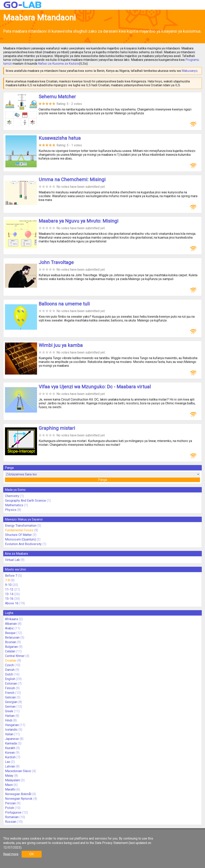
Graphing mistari (57, 428)
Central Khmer (15, 656)
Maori (9, 785)
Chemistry (12, 496)
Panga (102, 480)
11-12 (9, 589)
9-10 (8, 585)
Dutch (9, 674)
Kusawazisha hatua (60, 138)
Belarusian (12, 637)
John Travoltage (56, 262)
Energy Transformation (21, 526)
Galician (10, 697)
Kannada (11, 743)
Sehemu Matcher (57, 97)
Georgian (11, 702)
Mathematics (14, 505)
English (10, 679)
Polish (10, 808)
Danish (10, 670)
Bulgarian (11, 647)
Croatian (11, 661)
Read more (11, 854)
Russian (11, 822)
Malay (9, 776)
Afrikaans (12, 619)
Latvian (10, 766)
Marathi (10, 789)
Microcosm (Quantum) (20, 539)
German (10, 707)
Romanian (12, 817)
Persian (10, 803)
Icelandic (11, 730)
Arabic (9, 628)
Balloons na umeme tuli (64, 304)
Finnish (10, 688)
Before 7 (11, 576)
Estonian (11, 684)
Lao (8, 762)
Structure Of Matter (18, 535)
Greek (9, 711)
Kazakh (10, 748)
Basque (10, 633)
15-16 (9, 599)
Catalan (10, 651)
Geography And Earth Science (26, 501)
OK (32, 854)
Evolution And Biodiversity (23, 544)
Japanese (12, 739)
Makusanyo (190, 71)
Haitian (10, 716)
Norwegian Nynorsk (19, 799)
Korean (10, 753)
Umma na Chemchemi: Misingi (72, 180)
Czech (9, 665)
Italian (9, 734)
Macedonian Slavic (18, 771)
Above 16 (12, 603)
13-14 (9, 594)
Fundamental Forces (19, 530)
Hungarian (12, 725)
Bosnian (11, 642)
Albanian (11, 624)
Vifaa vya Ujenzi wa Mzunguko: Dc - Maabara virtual (95, 387)
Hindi (9, 720)
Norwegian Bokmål (18, 794)
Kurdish (10, 757)
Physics (11, 510)
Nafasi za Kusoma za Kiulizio (59, 64)
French (10, 693)
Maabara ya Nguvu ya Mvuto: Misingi (78, 221)
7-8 (7, 580)
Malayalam (13, 780)
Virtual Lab (12, 560)
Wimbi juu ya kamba (61, 345)
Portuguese (13, 812)
